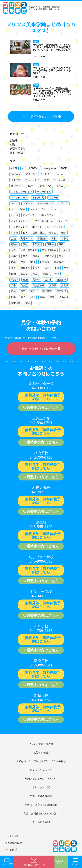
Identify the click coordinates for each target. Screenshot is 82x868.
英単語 (53, 285)
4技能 (14, 168)
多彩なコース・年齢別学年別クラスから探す (41, 761)
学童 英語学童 (29, 250)
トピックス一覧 (41, 787)
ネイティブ (29, 215)
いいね (60, 174)
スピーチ (54, 197)
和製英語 (37, 244)
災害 (37, 268)
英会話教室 (38, 285)
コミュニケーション (22, 192)
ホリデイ (37, 227)
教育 (61, 256)
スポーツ (28, 203)
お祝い (31, 186)
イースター (46, 174)
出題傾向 (42, 238)
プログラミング (19, 227)
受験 (25, 244)
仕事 (64, 233)
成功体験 (49, 256)
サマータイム (44, 192)
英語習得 (61, 291)
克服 (13, 238)
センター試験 (18, 209)
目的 (13, 274)
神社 (57, 274)
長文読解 (16, 303)
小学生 (15, 256)
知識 (12, 145)
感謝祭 (36, 256)
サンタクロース (19, 197)
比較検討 (59, 262)
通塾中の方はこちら (43, 408)
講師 (42, 297)
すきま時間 (38, 197)
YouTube (16, 174)
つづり (57, 209)
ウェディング (32, 180)
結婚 (25, 280)
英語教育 (47, 291)
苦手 (13, 285)
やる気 (15, 233)
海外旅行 (25, 268)
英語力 (34, 291)
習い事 (48, 280)
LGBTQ (33, 168)
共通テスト (27, 238)
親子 (23, 297)
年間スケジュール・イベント (41, 779)
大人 (13, 250)
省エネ (24, 274)
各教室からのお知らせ (61, 862)
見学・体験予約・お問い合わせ (39, 349)
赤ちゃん (64, 297)
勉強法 (13, 140)
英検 (13, 291)
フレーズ (63, 221)
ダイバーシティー (39, 209)
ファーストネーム (44, 221)
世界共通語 (38, 233)
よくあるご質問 (41, 822)
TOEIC (64, 168)
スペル (15, 203)
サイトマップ (12, 836)
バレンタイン (47, 215)
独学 (47, 268)
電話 (28, 303)
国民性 (50, 244)
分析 (54, 238)
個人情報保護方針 (14, 843)
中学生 (53, 233)
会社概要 (10, 850)
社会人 (46, 274)
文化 (23, 262)
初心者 (65, 238)
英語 (23, 291)
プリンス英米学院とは (41, 744)
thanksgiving (49, 168)
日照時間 (45, 262)
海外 (13, 268)
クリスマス (45, 186)
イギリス (16, 180)
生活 (57, 268)
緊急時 (36, 280)
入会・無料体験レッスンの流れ (41, 813)
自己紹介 (61, 280)
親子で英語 (16, 153)
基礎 (61, 244)
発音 (66, 268)
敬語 (13, 262)
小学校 (64, 250)
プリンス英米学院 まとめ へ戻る (39, 116)
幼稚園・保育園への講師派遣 (41, 805)
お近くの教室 (41, 752)
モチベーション (55, 227)
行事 (13, 297)
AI (23, 168)
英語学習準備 (18, 149)
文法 (33, 262)
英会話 (24, 285)
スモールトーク (45, 203)
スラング (63, 203)
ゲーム (60, 186)
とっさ (15, 215)
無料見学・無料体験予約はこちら (43, 397)
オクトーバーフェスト (56, 180)
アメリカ (30, 174)
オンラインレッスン (41, 770)
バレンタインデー (20, 221)
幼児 (25, 256)
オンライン (17, 186)
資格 (52, 297)
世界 (25, 233)
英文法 (65, 285)
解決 (33, 297)
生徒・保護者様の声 (41, 796)
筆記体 (15, 280)
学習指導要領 (49, 250)
